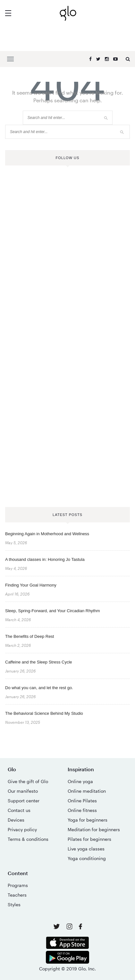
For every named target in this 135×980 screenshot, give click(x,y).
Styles (14, 904)
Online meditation (87, 791)
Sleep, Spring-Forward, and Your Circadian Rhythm (53, 611)
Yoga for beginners (88, 820)
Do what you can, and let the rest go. (39, 688)
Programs (18, 885)
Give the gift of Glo (28, 781)
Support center (24, 801)
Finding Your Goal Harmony (31, 585)
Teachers (17, 895)
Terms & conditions (28, 839)
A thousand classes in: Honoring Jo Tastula (45, 559)
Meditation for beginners (94, 829)
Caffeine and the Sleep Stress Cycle (39, 662)
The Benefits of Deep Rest (30, 636)
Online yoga (80, 781)
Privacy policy (22, 829)
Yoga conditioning (87, 858)
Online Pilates (82, 801)
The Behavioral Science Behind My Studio (44, 713)
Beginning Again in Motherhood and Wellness (47, 534)
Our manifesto (23, 791)
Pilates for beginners (89, 839)
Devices (16, 820)
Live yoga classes (86, 849)
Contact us (19, 810)
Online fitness (82, 810)
